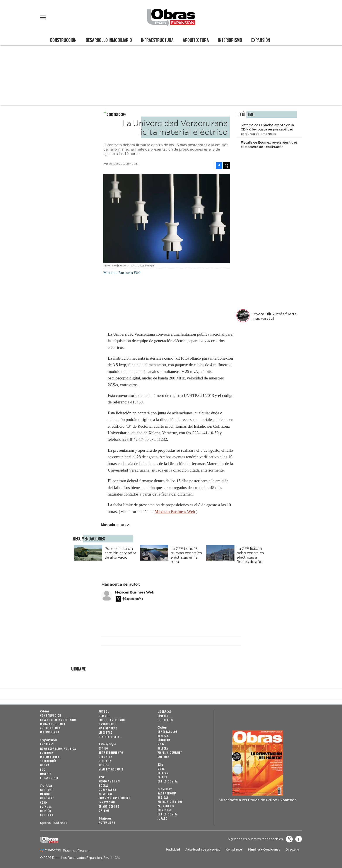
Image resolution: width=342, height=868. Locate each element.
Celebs (162, 777)
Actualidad (107, 823)
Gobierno (47, 790)
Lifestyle (105, 732)
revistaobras (289, 839)
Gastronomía (167, 793)
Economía (47, 753)
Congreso (47, 798)
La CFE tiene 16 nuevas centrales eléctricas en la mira (185, 555)
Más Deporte (108, 728)
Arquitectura (196, 40)
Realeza (163, 736)
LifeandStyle (49, 778)
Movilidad (106, 794)
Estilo (103, 748)
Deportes (106, 757)
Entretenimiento (111, 752)
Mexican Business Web (175, 512)
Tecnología (48, 761)
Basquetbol (107, 724)
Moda (161, 744)
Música (104, 765)
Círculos (164, 740)
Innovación (107, 802)
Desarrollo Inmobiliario (109, 40)
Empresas (47, 744)
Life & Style (108, 744)
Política (46, 786)
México (45, 794)
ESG (43, 769)
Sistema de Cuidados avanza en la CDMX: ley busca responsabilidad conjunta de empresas (267, 129)
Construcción (63, 40)
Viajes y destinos (170, 802)
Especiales (165, 720)
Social (103, 785)
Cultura (163, 757)
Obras (45, 711)
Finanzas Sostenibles (115, 798)
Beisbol (104, 716)
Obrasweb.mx (299, 839)
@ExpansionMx (133, 599)
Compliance (234, 850)
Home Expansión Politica (58, 749)
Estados (46, 807)
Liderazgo (165, 711)
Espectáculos (168, 732)
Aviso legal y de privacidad (203, 850)
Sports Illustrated (54, 823)
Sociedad (47, 815)
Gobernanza (107, 790)
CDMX (44, 802)
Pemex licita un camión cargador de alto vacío (119, 553)
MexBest (165, 789)
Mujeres (46, 774)
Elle (160, 765)
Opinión (46, 811)
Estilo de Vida (168, 814)
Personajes (166, 806)
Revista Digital (110, 737)
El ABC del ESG (109, 806)
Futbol (104, 711)
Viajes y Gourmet (111, 769)
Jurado (162, 818)
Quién (162, 727)
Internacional (50, 757)
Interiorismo (230, 40)
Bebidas (163, 797)
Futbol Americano (112, 720)
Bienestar (165, 810)
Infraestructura (157, 40)
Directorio (292, 850)
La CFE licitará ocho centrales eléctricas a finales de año (249, 555)
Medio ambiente (110, 781)
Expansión (261, 40)
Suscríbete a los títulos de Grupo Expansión (258, 800)
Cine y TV (105, 761)
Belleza (163, 748)
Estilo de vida (168, 781)
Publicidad (173, 850)
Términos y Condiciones (264, 850)
